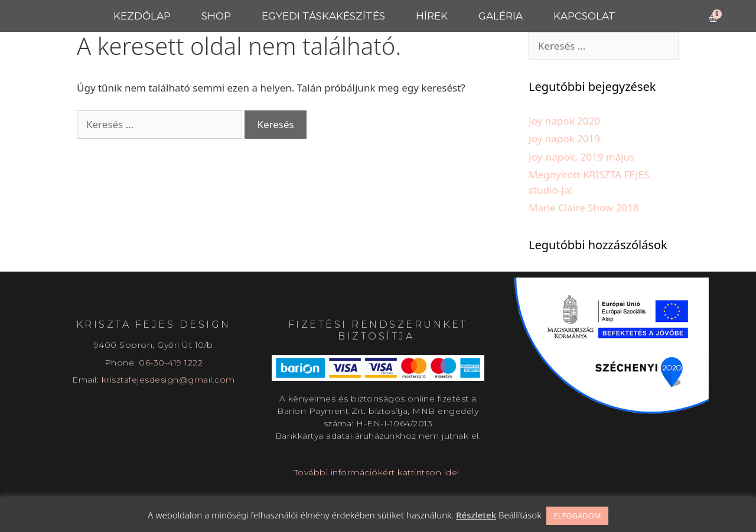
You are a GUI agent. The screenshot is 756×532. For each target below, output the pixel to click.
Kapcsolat (584, 16)
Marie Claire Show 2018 (584, 208)
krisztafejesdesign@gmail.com (168, 380)
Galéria (501, 16)
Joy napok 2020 (564, 121)
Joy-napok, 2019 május (581, 157)
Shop (216, 16)
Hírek (432, 16)
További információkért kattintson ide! (378, 472)
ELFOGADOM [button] (577, 515)
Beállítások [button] (520, 515)
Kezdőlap (142, 16)
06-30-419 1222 (171, 363)
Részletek (476, 515)
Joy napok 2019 (564, 138)
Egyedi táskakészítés (323, 16)
